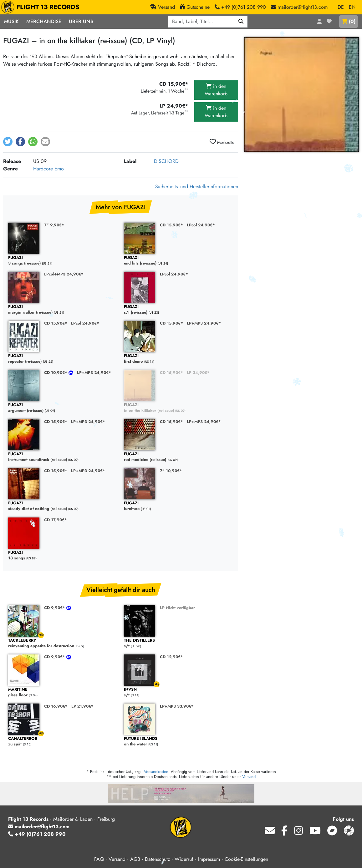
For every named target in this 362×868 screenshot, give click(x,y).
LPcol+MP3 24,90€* (64, 274)
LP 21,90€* (82, 706)
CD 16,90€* (56, 706)
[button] (8, 142)
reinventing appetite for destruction (63, 643)
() (349, 21)
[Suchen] (241, 22)
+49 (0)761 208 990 (37, 834)
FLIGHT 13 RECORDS (42, 7)
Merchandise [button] (44, 21)
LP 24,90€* (198, 373)
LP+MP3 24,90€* (204, 323)
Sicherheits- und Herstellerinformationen (197, 187)
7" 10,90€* (171, 471)
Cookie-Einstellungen (246, 859)
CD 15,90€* (171, 225)
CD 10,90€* (56, 373)
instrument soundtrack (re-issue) (63, 457)
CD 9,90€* (55, 608)
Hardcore (43, 169)
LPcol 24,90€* (201, 225)
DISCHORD (166, 161)
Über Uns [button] (81, 21)
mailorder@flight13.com (39, 827)
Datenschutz (157, 859)
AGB (135, 859)
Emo (59, 169)
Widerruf (184, 859)
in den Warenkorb (216, 90)
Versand (249, 777)
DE (341, 7)
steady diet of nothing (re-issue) (63, 506)
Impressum (209, 859)
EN (352, 7)
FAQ (99, 859)
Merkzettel (222, 142)
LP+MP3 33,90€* (177, 706)
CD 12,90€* (171, 657)
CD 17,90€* (56, 520)
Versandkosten (156, 772)
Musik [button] (11, 21)
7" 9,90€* (54, 225)
